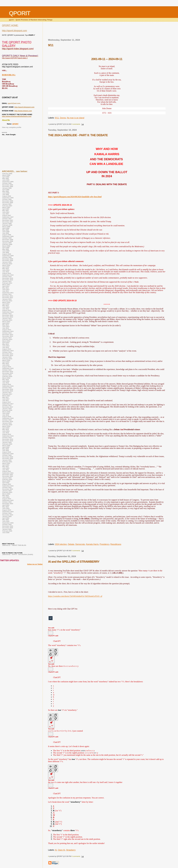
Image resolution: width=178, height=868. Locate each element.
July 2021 (6, 470)
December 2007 (8, 222)
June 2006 (6, 193)
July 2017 (6, 401)
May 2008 (6, 230)
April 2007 (6, 209)
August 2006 (7, 196)
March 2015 (6, 360)
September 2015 (8, 368)
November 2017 (8, 407)
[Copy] (56, 650)
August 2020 (7, 452)
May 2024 (6, 507)
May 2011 (6, 288)
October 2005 (7, 183)
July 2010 (6, 272)
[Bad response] (56, 654)
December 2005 (8, 186)
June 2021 (6, 468)
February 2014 (7, 339)
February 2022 (7, 479)
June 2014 (6, 346)
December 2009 (8, 260)
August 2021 (7, 471)
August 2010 (7, 273)
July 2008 (6, 233)
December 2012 (8, 317)
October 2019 (7, 438)
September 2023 (8, 500)
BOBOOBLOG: (9, 75)
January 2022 (7, 478)
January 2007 (7, 204)
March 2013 (6, 322)
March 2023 (6, 494)
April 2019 (6, 428)
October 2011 (7, 294)
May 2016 (6, 380)
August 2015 (7, 367)
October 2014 (7, 352)
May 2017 (6, 397)
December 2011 (8, 297)
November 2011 (8, 296)
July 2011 (6, 291)
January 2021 (7, 460)
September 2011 (8, 293)
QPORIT (15, 124)
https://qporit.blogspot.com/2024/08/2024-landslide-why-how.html (75, 197)
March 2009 (6, 246)
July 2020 (6, 450)
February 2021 (7, 462)
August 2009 (7, 254)
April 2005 (6, 177)
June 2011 (6, 289)
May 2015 (6, 363)
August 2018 (7, 417)
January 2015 (7, 357)
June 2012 (6, 307)
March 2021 (6, 463)
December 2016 (8, 391)
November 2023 (8, 504)
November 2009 (8, 259)
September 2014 (8, 351)
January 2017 (7, 392)
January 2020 (7, 442)
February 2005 (7, 174)
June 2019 (6, 431)
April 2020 (6, 447)
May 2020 (6, 449)
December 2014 (8, 355)
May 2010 (6, 269)
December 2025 (8, 528)
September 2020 (8, 454)
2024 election (61, 544)
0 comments (76, 124)
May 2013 (6, 325)
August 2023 (7, 499)
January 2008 (7, 223)
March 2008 (6, 227)
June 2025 (6, 521)
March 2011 (6, 285)
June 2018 (6, 413)
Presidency (104, 544)
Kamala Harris (92, 544)
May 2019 (6, 429)
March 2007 (6, 207)
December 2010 (8, 280)
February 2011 (7, 283)
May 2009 (6, 249)
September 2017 (8, 404)
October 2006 (7, 199)
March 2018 (6, 412)
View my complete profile (12, 127)
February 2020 (7, 444)
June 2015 (6, 365)
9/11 (57, 118)
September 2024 (8, 512)
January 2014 (7, 338)
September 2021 (8, 473)
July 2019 (6, 433)
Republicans (116, 544)
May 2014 (6, 344)
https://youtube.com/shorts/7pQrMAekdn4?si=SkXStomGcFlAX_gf (75, 596)
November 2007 (8, 220)
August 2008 (7, 235)
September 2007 (8, 217)
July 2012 (6, 309)
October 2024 (7, 513)
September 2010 (8, 275)
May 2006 (6, 191)
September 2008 (8, 236)
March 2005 (6, 175)
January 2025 (7, 516)
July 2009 (6, 252)
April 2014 (6, 343)
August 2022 (7, 484)
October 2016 (7, 388)
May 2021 (6, 467)
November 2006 (8, 201)
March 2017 (6, 396)
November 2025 (8, 526)
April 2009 (6, 248)
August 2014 (7, 349)
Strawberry (71, 850)
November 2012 (8, 315)
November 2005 (8, 185)
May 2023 (6, 495)
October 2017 (7, 405)
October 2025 (7, 524)
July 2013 (6, 328)
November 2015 (8, 372)
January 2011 (7, 281)
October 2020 (7, 455)
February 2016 (7, 376)
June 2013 (6, 326)
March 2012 (6, 302)
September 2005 (8, 182)
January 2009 (7, 243)
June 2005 (6, 180)
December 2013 (8, 336)
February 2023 (7, 492)
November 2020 (8, 457)
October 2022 (7, 487)
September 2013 (8, 331)
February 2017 (7, 394)
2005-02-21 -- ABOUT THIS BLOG (14, 545)
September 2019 (8, 436)
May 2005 (6, 178)
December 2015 (8, 373)
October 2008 (7, 238)
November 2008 (8, 240)
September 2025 (8, 523)
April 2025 (6, 518)
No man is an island (76, 118)
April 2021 (6, 465)
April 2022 (6, 483)
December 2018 (8, 421)
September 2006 (8, 198)
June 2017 (6, 399)
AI (56, 850)
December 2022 (8, 489)
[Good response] (51, 654)
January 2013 (7, 318)
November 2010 (8, 278)
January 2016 (7, 375)
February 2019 (7, 425)
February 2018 (7, 410)
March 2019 (6, 426)
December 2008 (8, 241)
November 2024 (8, 515)
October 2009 (7, 257)
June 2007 (6, 212)
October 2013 (7, 333)
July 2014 (6, 347)
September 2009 (8, 256)
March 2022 (6, 481)
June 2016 (6, 381)
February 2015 (7, 359)
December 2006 (8, 203)
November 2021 (8, 475)
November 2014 (8, 354)
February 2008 (7, 225)
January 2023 (7, 491)
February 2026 (7, 531)
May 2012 (6, 306)
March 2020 (6, 446)
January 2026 (7, 529)
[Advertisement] (107, 31)
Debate (71, 544)
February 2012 (7, 301)
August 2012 (7, 310)
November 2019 (8, 439)
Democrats (80, 544)
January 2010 (7, 262)
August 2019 (7, 434)
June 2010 (6, 270)
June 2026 (6, 533)
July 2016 (6, 383)
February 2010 (7, 264)
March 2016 (6, 378)
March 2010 (6, 265)
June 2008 (6, 231)
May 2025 (6, 520)
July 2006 (6, 194)
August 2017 (7, 402)
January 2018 (7, 409)
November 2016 (8, 389)
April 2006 (6, 190)
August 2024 (7, 510)
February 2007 (7, 206)
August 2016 (7, 384)
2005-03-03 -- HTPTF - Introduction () (18, 554)
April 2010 (6, 267)
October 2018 (7, 420)
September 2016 (8, 386)
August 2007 (7, 215)
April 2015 (6, 362)
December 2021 (8, 476)
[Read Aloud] (51, 650)
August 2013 (7, 330)
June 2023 (6, 497)
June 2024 (6, 508)
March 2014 (6, 341)
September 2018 (8, 418)
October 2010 (7, 277)
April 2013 (6, 323)
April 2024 (6, 505)
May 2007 (6, 211)
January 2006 (7, 188)
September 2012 (8, 312)
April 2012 (6, 304)
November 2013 (8, 335)
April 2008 (6, 228)
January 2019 (7, 423)
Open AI (61, 850)
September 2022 (8, 486)
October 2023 (7, 502)
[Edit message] (51, 633)
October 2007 (7, 219)
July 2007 (6, 214)
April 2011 (6, 286)
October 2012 (7, 314)
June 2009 (6, 251)
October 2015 (7, 370)
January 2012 (7, 299)
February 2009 (7, 244)
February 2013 (7, 320)
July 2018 (6, 415)
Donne (63, 118)
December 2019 (8, 441)
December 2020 (8, 458)
